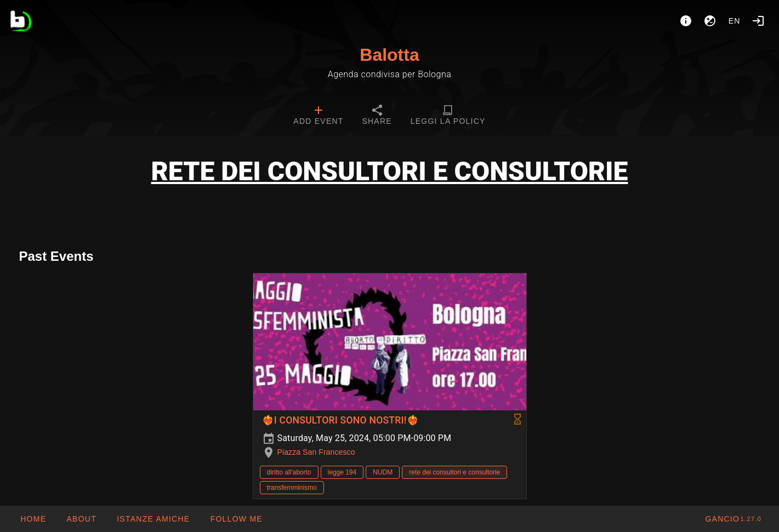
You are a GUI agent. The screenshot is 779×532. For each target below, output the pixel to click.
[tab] (318, 116)
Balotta (389, 55)
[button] (153, 519)
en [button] (735, 21)
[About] (686, 21)
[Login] (758, 21)
